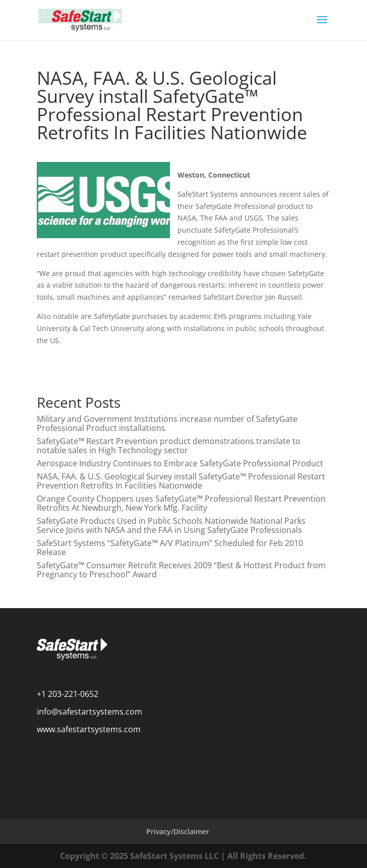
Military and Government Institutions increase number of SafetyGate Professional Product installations (167, 423)
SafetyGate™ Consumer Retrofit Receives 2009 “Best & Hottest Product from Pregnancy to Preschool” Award (181, 570)
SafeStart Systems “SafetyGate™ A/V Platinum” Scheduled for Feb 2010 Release (170, 548)
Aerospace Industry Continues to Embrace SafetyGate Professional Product (180, 463)
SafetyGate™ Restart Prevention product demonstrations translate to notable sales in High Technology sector (169, 446)
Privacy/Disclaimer (178, 831)
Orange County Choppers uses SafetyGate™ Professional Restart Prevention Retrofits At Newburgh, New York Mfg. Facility (181, 503)
